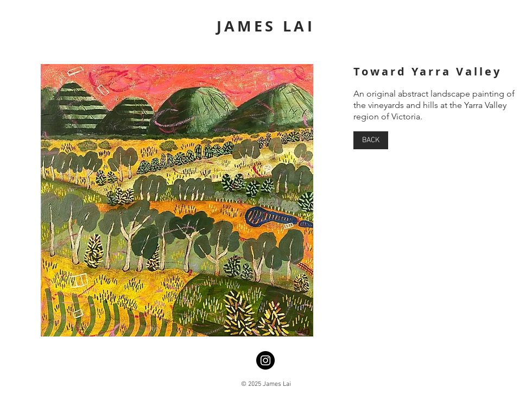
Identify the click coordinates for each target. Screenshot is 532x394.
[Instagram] (265, 360)
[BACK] (371, 140)
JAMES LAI (266, 26)
